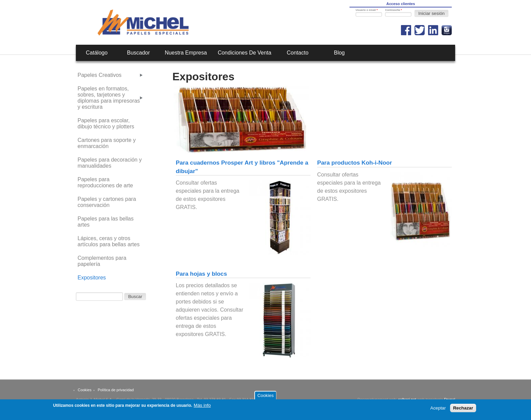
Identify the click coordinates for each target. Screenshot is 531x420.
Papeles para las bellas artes (105, 222)
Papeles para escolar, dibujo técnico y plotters (106, 123)
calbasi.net (407, 399)
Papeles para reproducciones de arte (105, 182)
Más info (202, 407)
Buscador (139, 53)
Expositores (92, 278)
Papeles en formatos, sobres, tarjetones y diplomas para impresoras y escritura (109, 98)
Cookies (85, 390)
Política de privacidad (116, 390)
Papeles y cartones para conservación (107, 202)
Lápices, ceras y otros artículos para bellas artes (109, 241)
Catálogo (97, 53)
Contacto (298, 53)
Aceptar (438, 410)
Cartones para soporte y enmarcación (107, 143)
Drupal (450, 399)
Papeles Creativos (100, 75)
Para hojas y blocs (201, 274)
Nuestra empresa (186, 53)
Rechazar (463, 410)
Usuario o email (367, 10)
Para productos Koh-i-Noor (355, 163)
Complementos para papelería (102, 261)
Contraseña (393, 10)
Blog (339, 53)
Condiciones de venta (245, 53)
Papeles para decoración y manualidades (110, 163)
